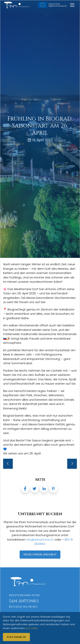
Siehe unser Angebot (40, 555)
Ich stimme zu (16, 637)
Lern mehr (31, 628)
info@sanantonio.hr (40, 540)
